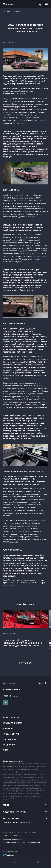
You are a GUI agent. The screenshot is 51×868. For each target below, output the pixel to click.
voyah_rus (13, 585)
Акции (38, 863)
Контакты (8, 728)
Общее (6, 805)
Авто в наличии (11, 718)
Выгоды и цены (11, 819)
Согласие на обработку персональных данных (22, 842)
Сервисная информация (15, 823)
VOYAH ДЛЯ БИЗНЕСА (12, 723)
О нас (5, 750)
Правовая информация (12, 840)
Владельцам (9, 745)
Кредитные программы (15, 812)
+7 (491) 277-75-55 (10, 696)
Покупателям (9, 739)
